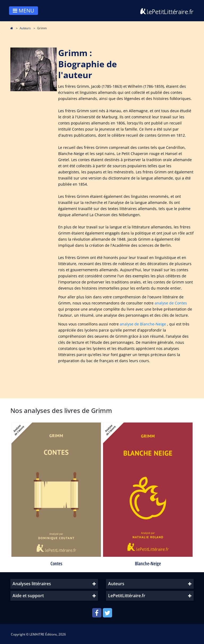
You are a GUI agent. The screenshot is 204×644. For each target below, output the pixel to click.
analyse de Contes (171, 303)
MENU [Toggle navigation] (24, 11)
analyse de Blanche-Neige (143, 324)
